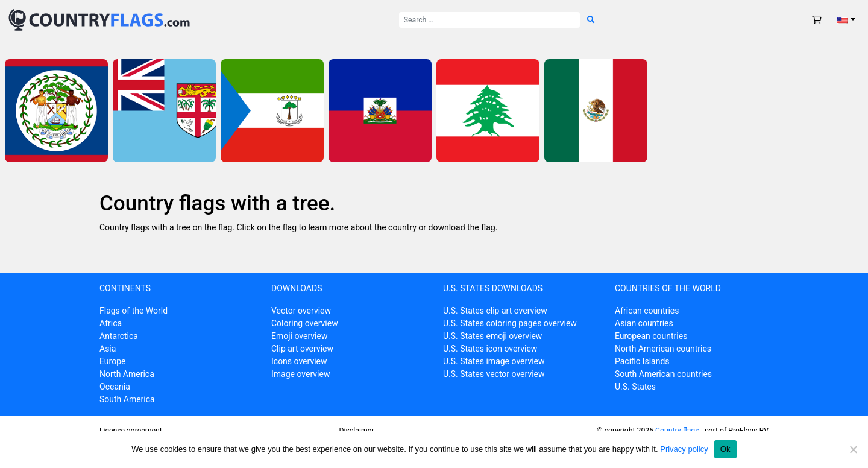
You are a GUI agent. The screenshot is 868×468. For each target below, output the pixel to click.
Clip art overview (302, 349)
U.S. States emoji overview (492, 336)
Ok (725, 449)
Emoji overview (299, 336)
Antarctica (119, 336)
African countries (647, 311)
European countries (651, 336)
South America (127, 399)
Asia (108, 349)
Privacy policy (684, 449)
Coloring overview (305, 323)
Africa (111, 323)
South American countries (663, 374)
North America (127, 374)
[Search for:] (489, 20)
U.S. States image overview (494, 361)
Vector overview (301, 311)
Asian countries (644, 323)
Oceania (115, 387)
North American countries (663, 349)
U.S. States (635, 387)
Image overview (300, 374)
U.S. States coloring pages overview (510, 323)
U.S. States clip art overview (495, 311)
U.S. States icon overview (490, 349)
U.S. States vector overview (494, 374)
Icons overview (299, 361)
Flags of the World (134, 311)
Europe (112, 361)
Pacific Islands (642, 361)
